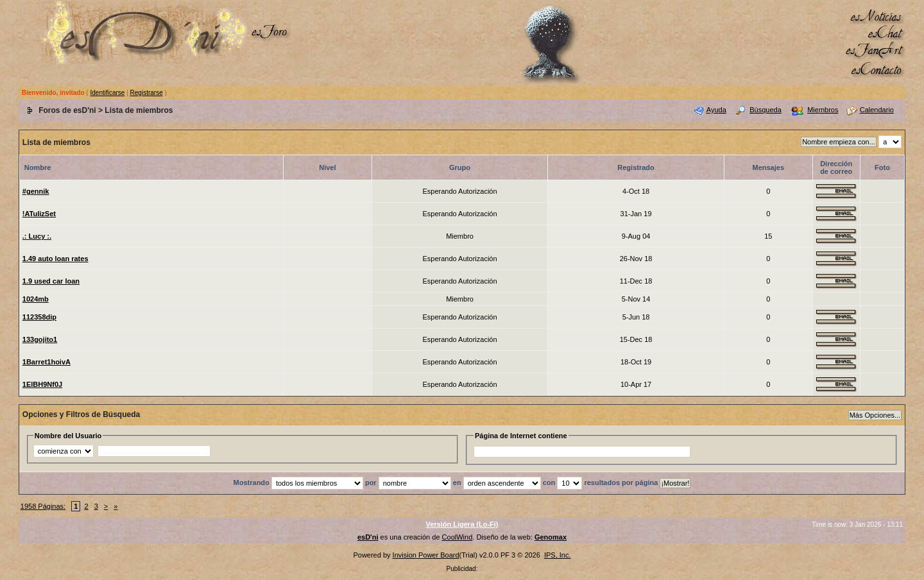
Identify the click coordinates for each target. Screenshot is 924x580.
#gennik (36, 191)
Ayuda (716, 110)
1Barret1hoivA (47, 362)
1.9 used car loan (51, 281)
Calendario (877, 110)
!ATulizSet (39, 214)
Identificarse (107, 93)
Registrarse (147, 93)
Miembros (823, 110)
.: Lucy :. (37, 236)
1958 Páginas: (43, 506)
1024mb (36, 299)
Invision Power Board (426, 555)
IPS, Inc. (558, 555)
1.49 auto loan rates (56, 259)
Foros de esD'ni (67, 110)
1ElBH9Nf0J (42, 384)
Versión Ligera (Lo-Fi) (462, 524)
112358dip (39, 317)
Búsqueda (766, 110)
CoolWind (458, 537)
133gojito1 (40, 339)
